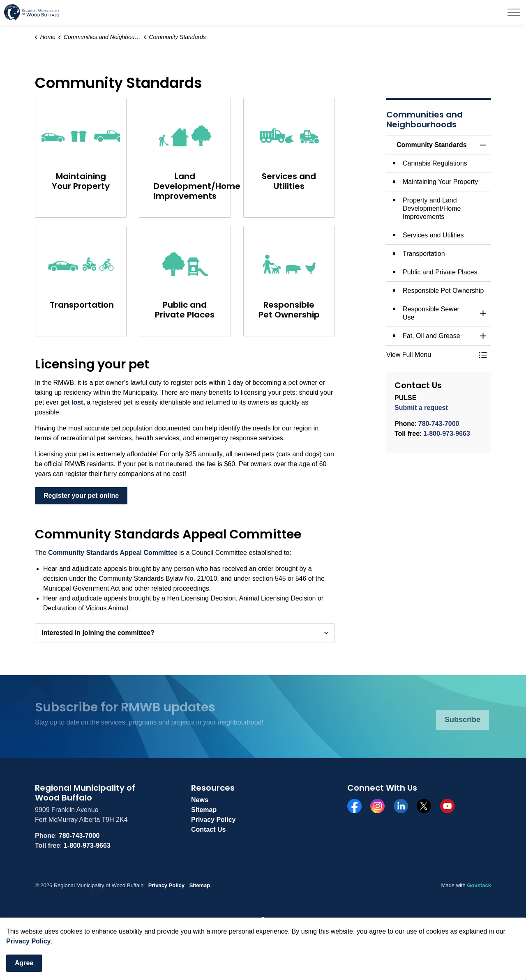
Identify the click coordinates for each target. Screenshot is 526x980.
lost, (78, 402)
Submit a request (421, 408)
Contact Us (208, 829)
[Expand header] (514, 12)
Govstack (479, 885)
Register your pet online (81, 496)
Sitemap (204, 810)
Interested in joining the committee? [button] (98, 633)
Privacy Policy (29, 941)
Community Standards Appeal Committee (113, 553)
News (200, 800)
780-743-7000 (439, 424)
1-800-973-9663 (447, 434)
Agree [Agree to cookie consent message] (24, 963)
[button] (430, 355)
